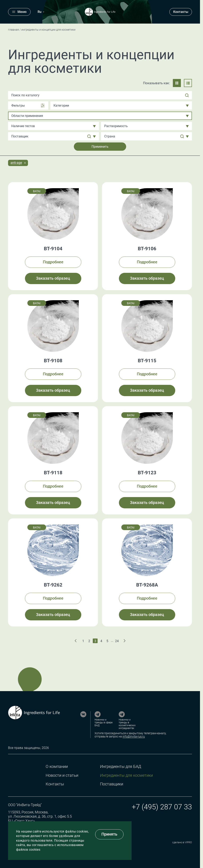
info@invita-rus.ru (134, 736)
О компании (57, 767)
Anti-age (16, 163)
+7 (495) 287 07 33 (162, 807)
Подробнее (53, 262)
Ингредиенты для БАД (121, 767)
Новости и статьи (62, 775)
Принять (109, 834)
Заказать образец (53, 278)
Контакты (181, 12)
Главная (13, 30)
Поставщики (112, 784)
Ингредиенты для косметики (126, 775)
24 (117, 641)
